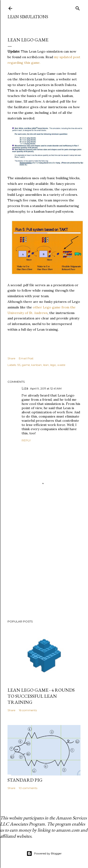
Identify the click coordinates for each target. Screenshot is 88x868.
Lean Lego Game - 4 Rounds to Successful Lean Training (41, 696)
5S (19, 365)
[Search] (78, 7)
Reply (26, 440)
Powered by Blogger (44, 854)
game (26, 365)
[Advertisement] (44, 564)
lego (53, 365)
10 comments (28, 788)
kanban (36, 365)
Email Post (26, 358)
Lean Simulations (28, 17)
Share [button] (11, 358)
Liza (25, 388)
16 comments (28, 710)
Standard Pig (25, 780)
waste (61, 365)
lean (46, 365)
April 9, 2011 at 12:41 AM (46, 388)
